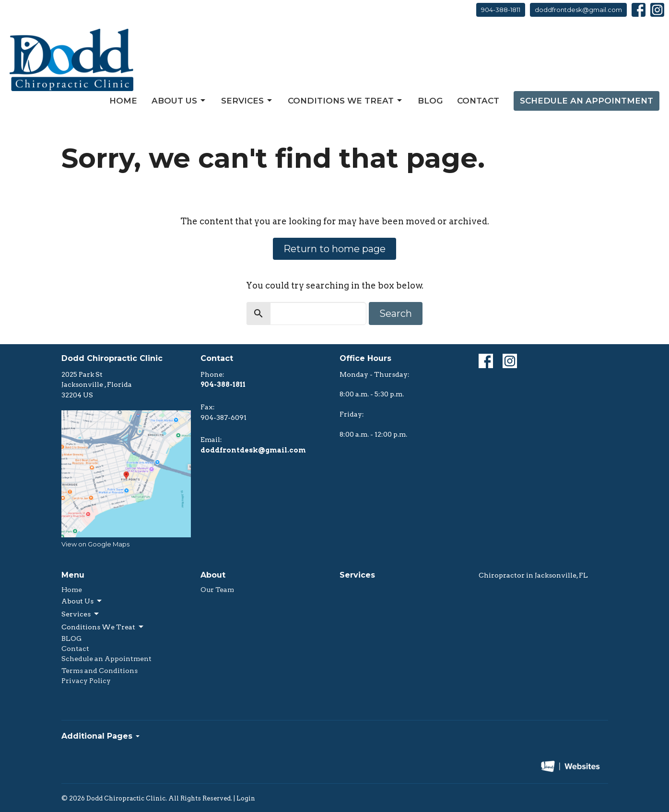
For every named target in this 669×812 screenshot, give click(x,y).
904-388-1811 (501, 10)
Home (123, 101)
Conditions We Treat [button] (103, 627)
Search (396, 313)
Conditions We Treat (346, 101)
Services (247, 101)
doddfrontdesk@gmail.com (578, 10)
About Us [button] (82, 601)
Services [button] (81, 614)
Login (246, 798)
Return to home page (334, 249)
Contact (478, 101)
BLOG (430, 101)
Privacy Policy (86, 681)
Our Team (217, 590)
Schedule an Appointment (587, 101)
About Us (179, 101)
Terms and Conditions (100, 671)
